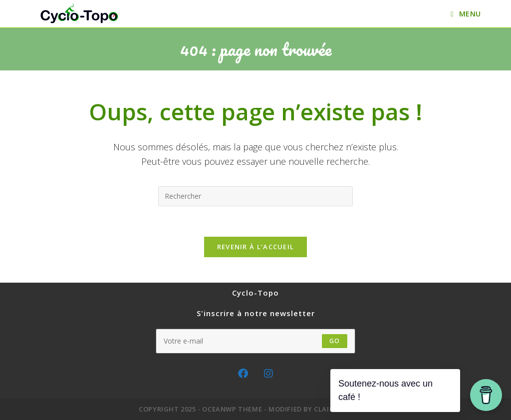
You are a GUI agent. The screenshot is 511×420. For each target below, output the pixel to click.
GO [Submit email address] (335, 341)
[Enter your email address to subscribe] (255, 341)
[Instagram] (268, 374)
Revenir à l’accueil (256, 247)
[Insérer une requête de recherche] (255, 196)
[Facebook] (243, 374)
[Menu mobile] (466, 14)
